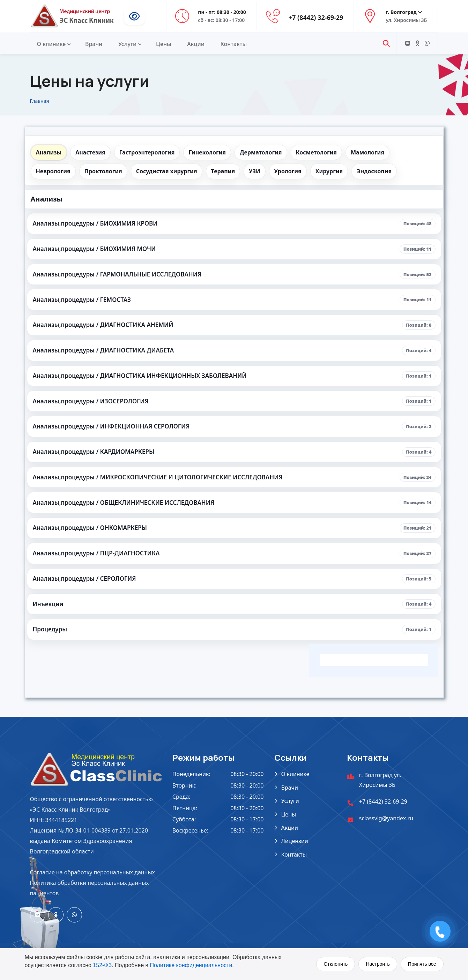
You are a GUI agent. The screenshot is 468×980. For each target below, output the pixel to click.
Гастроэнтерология (147, 152)
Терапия (223, 171)
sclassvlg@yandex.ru (386, 818)
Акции (196, 44)
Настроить (378, 964)
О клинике (51, 44)
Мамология (367, 152)
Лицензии (295, 841)
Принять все (422, 964)
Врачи (94, 44)
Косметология (317, 152)
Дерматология (261, 152)
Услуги (127, 44)
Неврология (53, 171)
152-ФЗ (102, 965)
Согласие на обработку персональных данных (92, 872)
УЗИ (254, 171)
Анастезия (90, 152)
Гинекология (207, 152)
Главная (40, 101)
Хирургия (329, 171)
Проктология (103, 171)
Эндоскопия (374, 171)
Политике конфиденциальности (191, 965)
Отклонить (336, 964)
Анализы (49, 152)
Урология (288, 171)
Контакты (234, 44)
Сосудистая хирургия (167, 171)
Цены (164, 44)
